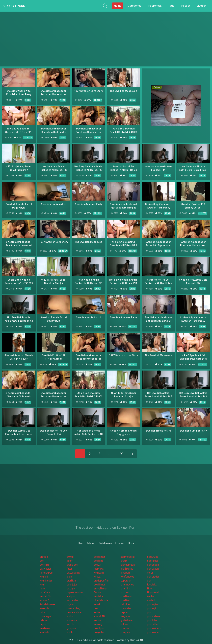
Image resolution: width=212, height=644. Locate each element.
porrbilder (153, 621)
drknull (70, 554)
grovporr (71, 625)
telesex (44, 617)
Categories (135, 6)
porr (42, 558)
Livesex (120, 540)
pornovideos (154, 625)
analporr (71, 593)
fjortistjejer (127, 617)
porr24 (98, 562)
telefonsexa (127, 573)
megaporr (126, 613)
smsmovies (127, 581)
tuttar (43, 609)
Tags (171, 6)
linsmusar (72, 617)
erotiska (98, 593)
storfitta (71, 577)
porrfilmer (99, 554)
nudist (70, 613)
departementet (75, 589)
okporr (124, 609)
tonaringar (45, 613)
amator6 (44, 597)
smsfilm (125, 585)
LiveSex (202, 6)
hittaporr (125, 570)
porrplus (125, 629)
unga (69, 573)
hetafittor (45, 589)
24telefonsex (47, 601)
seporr (98, 617)
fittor (69, 566)
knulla (70, 629)
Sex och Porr (18, 6)
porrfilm (98, 558)
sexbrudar (72, 597)
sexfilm (71, 621)
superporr (126, 577)
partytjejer (45, 566)
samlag (98, 621)
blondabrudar (128, 562)
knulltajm (99, 570)
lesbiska (99, 566)
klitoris (124, 621)
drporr (43, 621)
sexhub (151, 597)
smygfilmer (100, 585)
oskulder (126, 601)
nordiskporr (46, 570)
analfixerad (127, 566)
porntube (152, 617)
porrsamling (73, 605)
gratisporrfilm (102, 577)
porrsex (125, 625)
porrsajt (151, 605)
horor (150, 570)
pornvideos (154, 613)
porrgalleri (153, 566)
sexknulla (152, 554)
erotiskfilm (46, 593)
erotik (124, 558)
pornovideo (154, 629)
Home (118, 6)
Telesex (185, 6)
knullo (150, 593)
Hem (81, 540)
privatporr (99, 625)
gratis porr (72, 562)
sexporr (125, 589)
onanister (126, 605)
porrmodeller (128, 554)
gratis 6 (44, 554)
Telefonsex (155, 6)
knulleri (44, 573)
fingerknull (153, 589)
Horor (131, 540)
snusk (97, 601)
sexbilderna (73, 570)
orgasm (71, 601)
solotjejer (72, 581)
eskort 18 (99, 613)
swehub (44, 605)
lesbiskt (152, 581)
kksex (97, 573)
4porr (70, 558)
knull (42, 581)
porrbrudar (153, 573)
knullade (44, 629)
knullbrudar (46, 577)
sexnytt (71, 585)
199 (121, 451)
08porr (98, 589)
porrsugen (153, 562)
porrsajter (153, 601)
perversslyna (74, 609)
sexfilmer (153, 558)
